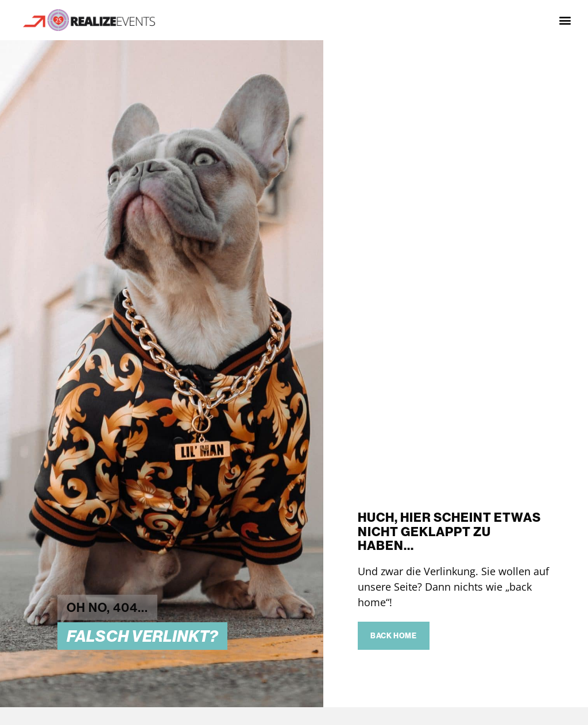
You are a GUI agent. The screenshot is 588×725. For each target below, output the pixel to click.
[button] (565, 20)
